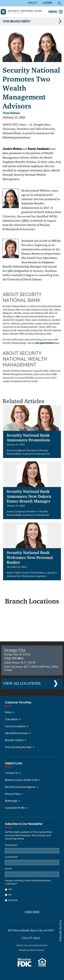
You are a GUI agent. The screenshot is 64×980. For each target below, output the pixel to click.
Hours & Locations (15, 727)
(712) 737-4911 (14, 659)
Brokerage (11, 801)
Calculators (12, 720)
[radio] (32, 889)
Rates (8, 713)
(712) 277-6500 (31, 938)
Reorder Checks (14, 740)
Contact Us (12, 773)
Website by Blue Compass (31, 950)
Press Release (11, 113)
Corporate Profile (15, 808)
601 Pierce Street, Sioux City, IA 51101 (31, 931)
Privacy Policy (13, 794)
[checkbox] (32, 895)
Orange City (15, 650)
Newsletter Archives (17, 733)
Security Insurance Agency (20, 787)
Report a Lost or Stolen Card (21, 780)
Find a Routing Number (18, 747)
